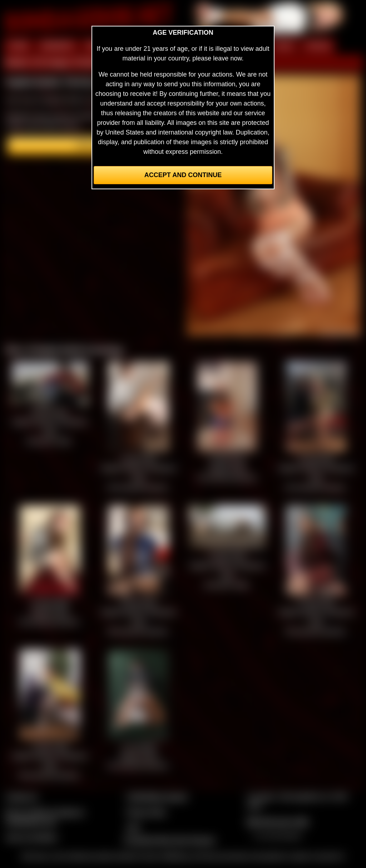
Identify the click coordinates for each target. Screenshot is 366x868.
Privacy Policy (146, 812)
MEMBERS (57, 46)
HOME (18, 46)
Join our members (31, 837)
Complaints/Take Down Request (169, 840)
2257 (133, 828)
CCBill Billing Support (157, 797)
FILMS (283, 46)
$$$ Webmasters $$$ (278, 822)
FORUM (318, 46)
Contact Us (22, 797)
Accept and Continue (183, 175)
